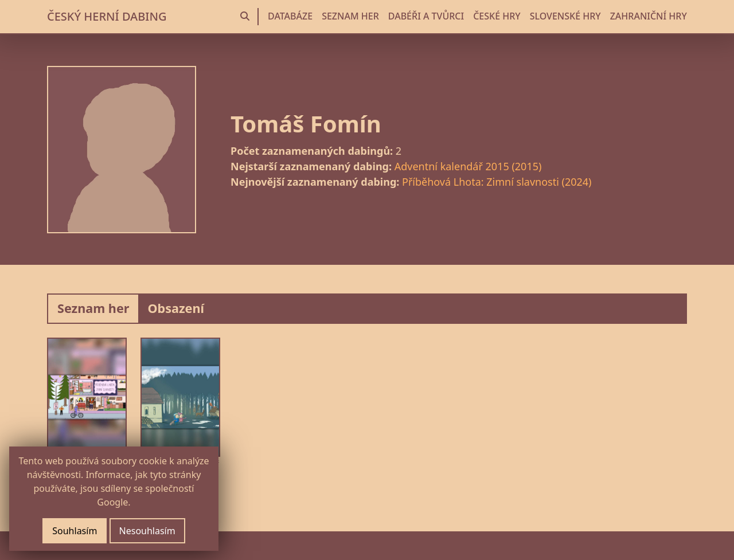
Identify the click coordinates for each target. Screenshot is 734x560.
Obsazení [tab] (176, 308)
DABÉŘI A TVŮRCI (426, 16)
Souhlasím (75, 531)
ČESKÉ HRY (497, 16)
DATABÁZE (290, 16)
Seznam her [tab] (93, 308)
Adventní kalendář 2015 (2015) (468, 166)
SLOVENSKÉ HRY (565, 16)
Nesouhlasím (147, 531)
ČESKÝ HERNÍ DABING (107, 16)
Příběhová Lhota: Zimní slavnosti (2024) (497, 182)
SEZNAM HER (350, 16)
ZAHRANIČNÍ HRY (649, 16)
